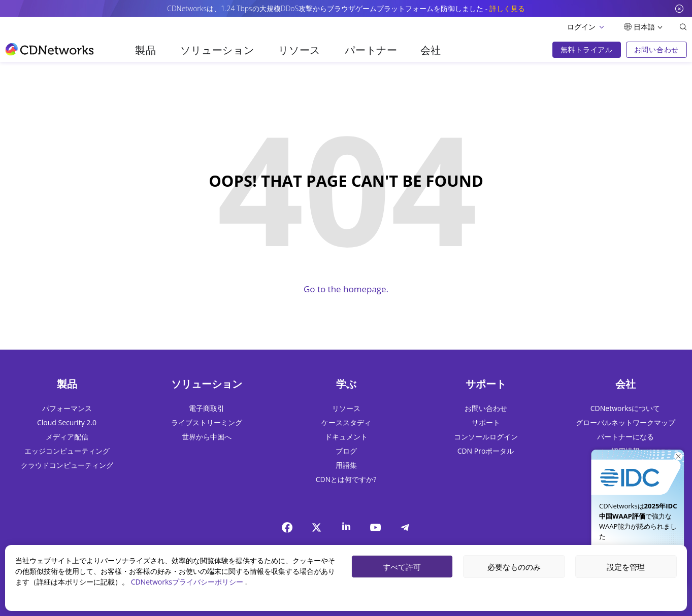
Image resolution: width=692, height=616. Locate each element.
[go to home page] (50, 49)
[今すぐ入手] (638, 468)
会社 (431, 50)
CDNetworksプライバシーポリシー (188, 582)
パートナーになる (625, 437)
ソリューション (217, 50)
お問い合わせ (486, 408)
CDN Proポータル (486, 451)
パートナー (371, 50)
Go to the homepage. (346, 289)
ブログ (346, 451)
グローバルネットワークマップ (625, 422)
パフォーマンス (67, 408)
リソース (299, 50)
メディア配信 (67, 437)
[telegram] (405, 527)
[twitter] (317, 527)
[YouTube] (376, 527)
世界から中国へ (207, 437)
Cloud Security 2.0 (67, 422)
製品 (145, 50)
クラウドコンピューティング (67, 465)
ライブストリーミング (207, 422)
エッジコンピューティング (67, 451)
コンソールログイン (486, 437)
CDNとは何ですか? (346, 479)
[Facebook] (287, 527)
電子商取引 (207, 408)
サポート (486, 422)
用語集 (346, 465)
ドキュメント (346, 437)
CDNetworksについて (625, 408)
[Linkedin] (346, 526)
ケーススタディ (346, 422)
